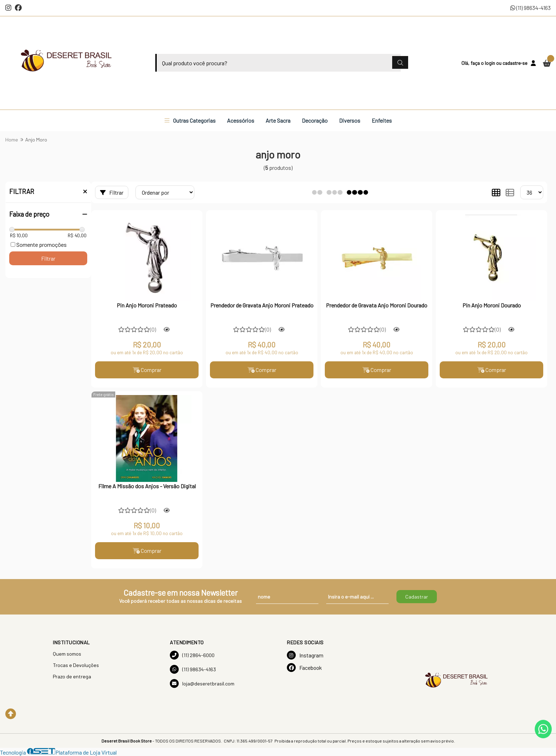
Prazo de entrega (72, 676)
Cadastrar (417, 597)
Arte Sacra (278, 120)
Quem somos (67, 654)
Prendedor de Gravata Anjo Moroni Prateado (262, 305)
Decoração (315, 120)
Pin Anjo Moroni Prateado (147, 305)
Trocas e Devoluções (76, 665)
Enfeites (382, 120)
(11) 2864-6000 (192, 655)
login (490, 63)
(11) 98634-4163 (530, 8)
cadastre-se (515, 63)
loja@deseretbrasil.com (202, 683)
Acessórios (241, 120)
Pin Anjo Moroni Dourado (492, 305)
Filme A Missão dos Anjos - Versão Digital (147, 486)
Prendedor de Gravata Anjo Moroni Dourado (377, 305)
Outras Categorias (190, 120)
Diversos (350, 120)
